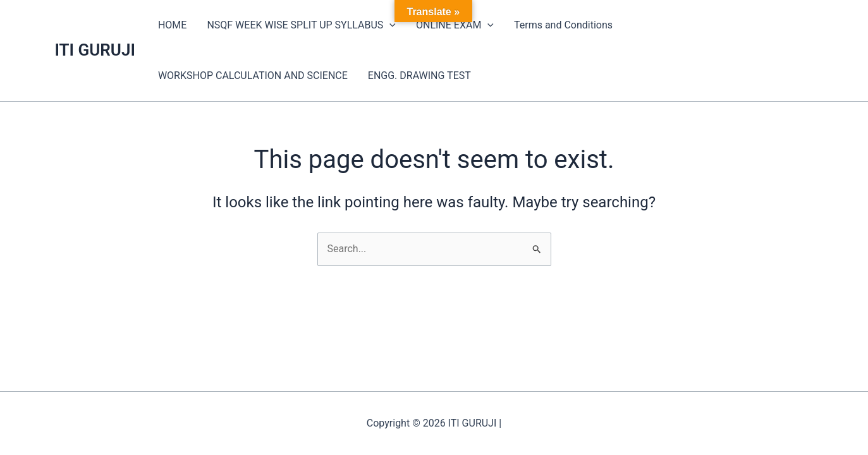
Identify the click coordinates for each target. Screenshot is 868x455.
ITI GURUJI (95, 50)
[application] (389, 25)
